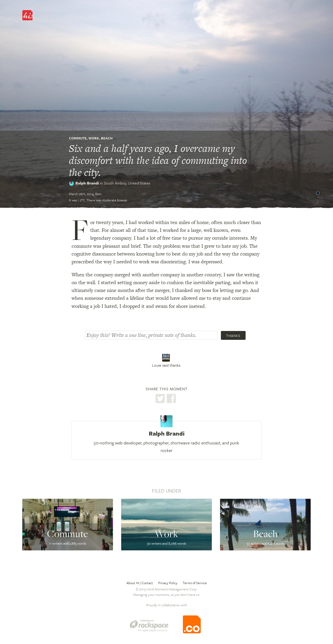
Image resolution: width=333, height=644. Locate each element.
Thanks (233, 336)
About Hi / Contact (140, 583)
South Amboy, (127, 183)
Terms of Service (195, 583)
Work (94, 138)
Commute (78, 138)
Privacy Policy (168, 583)
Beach (107, 138)
